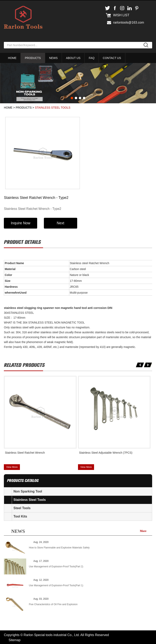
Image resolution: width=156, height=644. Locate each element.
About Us (73, 58)
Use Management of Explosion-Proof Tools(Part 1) (56, 585)
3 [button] (80, 98)
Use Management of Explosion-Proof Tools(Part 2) (56, 566)
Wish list (121, 15)
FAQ (92, 58)
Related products (24, 365)
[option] (78, 83)
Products (33, 58)
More (143, 530)
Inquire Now (21, 223)
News (53, 58)
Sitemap (15, 639)
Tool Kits (20, 516)
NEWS (18, 531)
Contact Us (112, 58)
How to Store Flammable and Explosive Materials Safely (59, 547)
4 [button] (84, 98)
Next (61, 223)
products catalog (23, 480)
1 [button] (72, 98)
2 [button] (76, 98)
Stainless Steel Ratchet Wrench (25, 452)
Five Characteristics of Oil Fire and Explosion (53, 604)
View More (12, 466)
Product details (22, 242)
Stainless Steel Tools (53, 108)
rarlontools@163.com (129, 22)
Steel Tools (22, 507)
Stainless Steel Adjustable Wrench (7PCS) (106, 452)
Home (12, 58)
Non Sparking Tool (28, 491)
